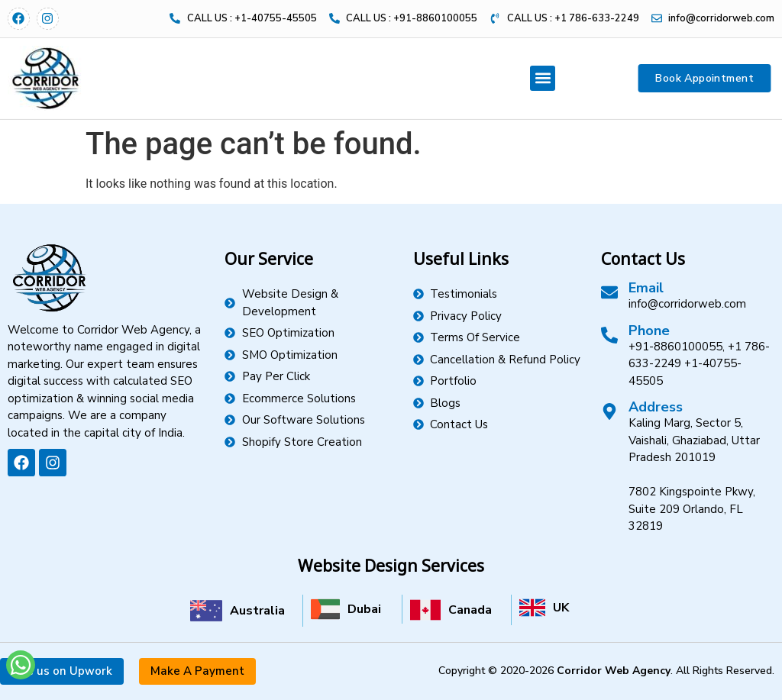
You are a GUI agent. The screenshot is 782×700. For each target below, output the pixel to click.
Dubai (364, 609)
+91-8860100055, (677, 347)
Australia (257, 611)
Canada (470, 610)
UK (561, 608)
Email (646, 288)
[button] (543, 78)
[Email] (609, 292)
